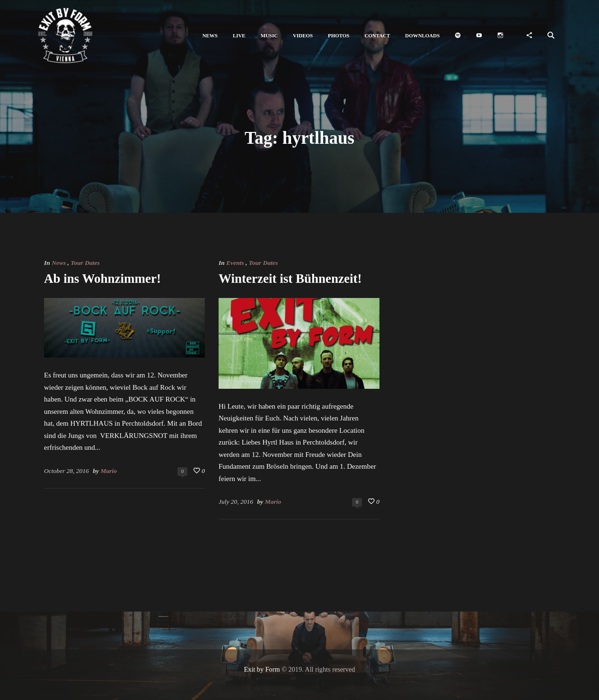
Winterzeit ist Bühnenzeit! (290, 279)
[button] (210, 36)
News (59, 263)
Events (235, 263)
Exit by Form (262, 669)
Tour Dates (85, 263)
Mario (109, 471)
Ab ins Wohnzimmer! (102, 279)
